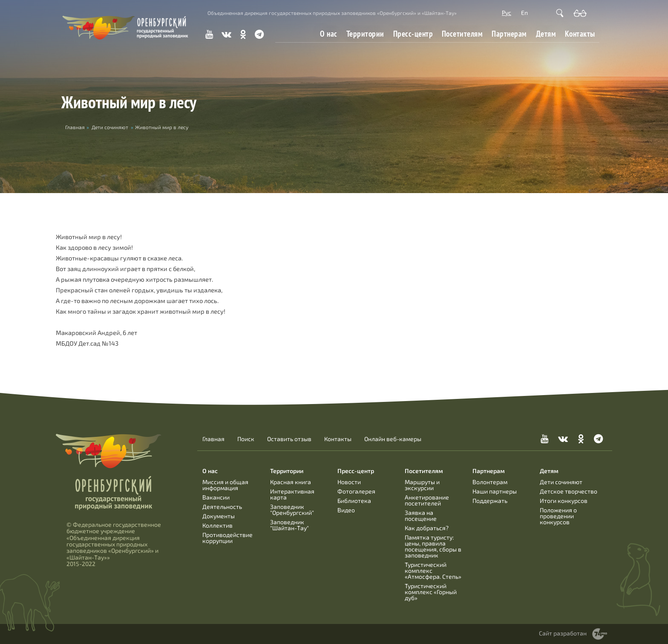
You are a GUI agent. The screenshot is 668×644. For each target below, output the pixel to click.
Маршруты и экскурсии (422, 485)
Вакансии (216, 497)
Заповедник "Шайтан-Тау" (289, 525)
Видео (346, 510)
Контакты (580, 34)
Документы (219, 516)
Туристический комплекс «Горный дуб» (431, 592)
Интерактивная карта (292, 494)
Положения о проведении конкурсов (558, 516)
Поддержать (490, 501)
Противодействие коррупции (227, 538)
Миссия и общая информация (225, 485)
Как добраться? (427, 528)
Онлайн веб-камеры (393, 439)
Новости (349, 482)
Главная (213, 439)
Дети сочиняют (110, 127)
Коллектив (217, 525)
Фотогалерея (356, 491)
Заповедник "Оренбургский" (292, 510)
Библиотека (354, 501)
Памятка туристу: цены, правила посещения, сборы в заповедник (433, 546)
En (524, 13)
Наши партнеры (495, 491)
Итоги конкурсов (564, 501)
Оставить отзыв (289, 439)
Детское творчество (569, 491)
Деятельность (222, 507)
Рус (507, 13)
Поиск (246, 439)
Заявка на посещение (421, 515)
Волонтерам (490, 482)
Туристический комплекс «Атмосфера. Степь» (433, 570)
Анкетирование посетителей (427, 500)
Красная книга (291, 482)
